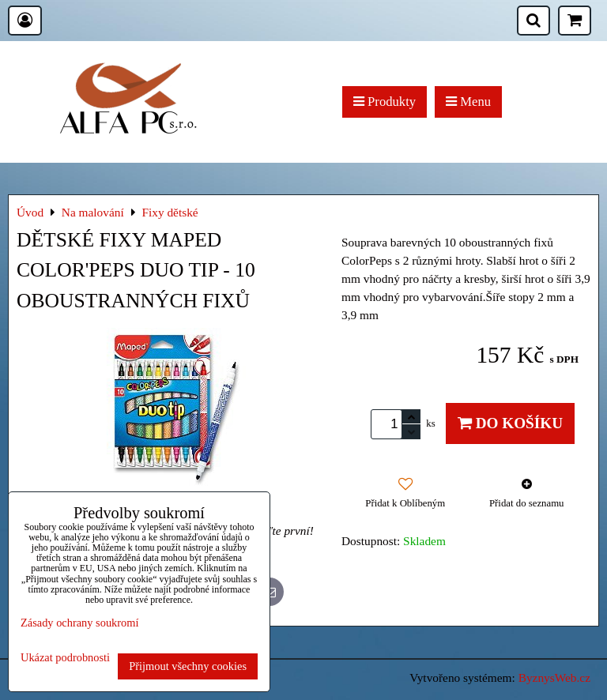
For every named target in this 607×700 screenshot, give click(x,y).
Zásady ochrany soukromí (79, 623)
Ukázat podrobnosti (65, 658)
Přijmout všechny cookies (188, 666)
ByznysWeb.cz (554, 677)
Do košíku (510, 423)
